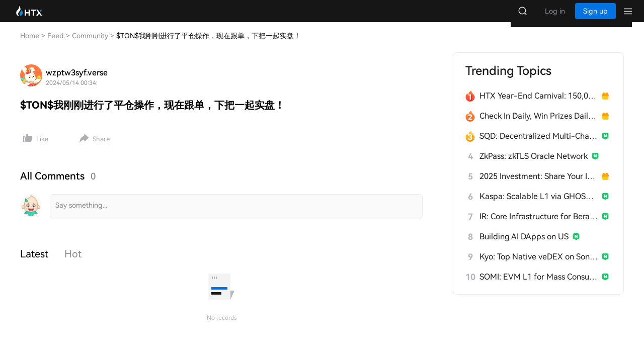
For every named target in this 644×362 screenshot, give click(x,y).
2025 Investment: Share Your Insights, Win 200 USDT (539, 186)
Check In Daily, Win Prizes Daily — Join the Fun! (539, 126)
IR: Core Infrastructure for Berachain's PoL (539, 227)
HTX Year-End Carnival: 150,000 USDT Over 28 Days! (539, 106)
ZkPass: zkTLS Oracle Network (534, 166)
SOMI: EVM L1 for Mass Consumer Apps (539, 287)
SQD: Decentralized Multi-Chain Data (539, 146)
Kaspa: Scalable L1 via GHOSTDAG (539, 206)
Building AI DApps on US (524, 247)
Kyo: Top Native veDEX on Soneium (539, 267)
